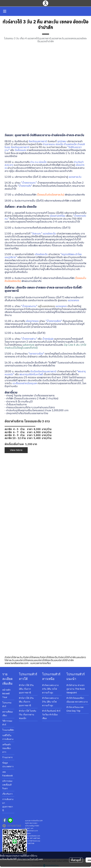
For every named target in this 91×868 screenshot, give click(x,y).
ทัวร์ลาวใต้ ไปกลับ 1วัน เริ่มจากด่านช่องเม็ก (28, 715)
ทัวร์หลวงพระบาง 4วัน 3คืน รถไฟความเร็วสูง (50, 689)
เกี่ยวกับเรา (7, 794)
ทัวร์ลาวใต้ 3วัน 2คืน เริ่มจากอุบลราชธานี (26, 689)
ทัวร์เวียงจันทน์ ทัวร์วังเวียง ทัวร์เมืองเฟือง (51, 715)
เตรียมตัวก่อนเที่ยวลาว (7, 748)
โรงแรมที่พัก (8, 730)
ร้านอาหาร (7, 757)
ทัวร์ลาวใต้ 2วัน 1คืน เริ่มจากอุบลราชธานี (26, 702)
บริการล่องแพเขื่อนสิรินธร (7, 785)
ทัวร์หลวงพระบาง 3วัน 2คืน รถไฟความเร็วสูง (50, 702)
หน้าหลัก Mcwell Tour (6, 694)
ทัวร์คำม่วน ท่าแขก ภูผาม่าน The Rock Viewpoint (76, 689)
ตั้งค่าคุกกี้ (76, 860)
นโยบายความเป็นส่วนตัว (28, 859)
